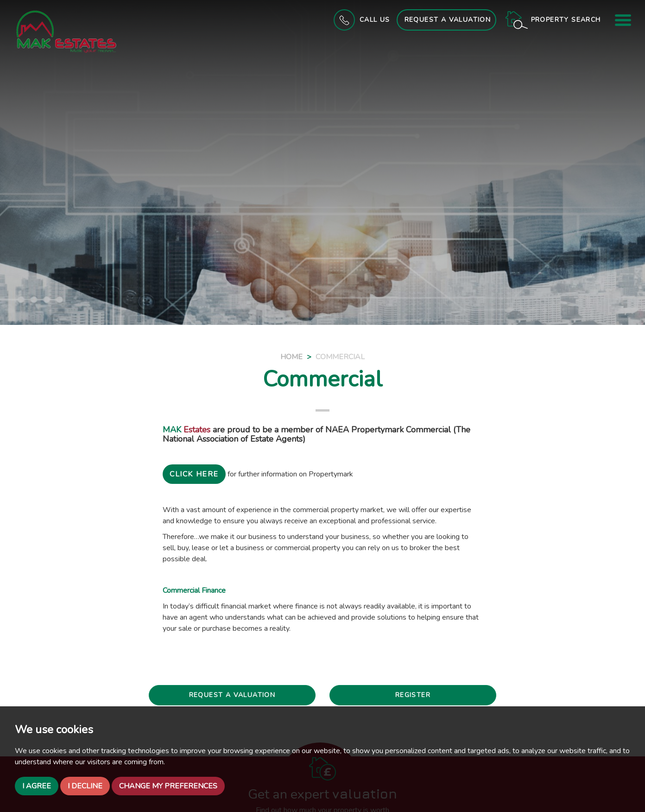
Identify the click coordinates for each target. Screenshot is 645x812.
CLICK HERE (194, 474)
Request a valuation (232, 695)
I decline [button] (85, 786)
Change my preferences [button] (168, 786)
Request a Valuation (448, 20)
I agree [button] (37, 786)
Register (413, 695)
